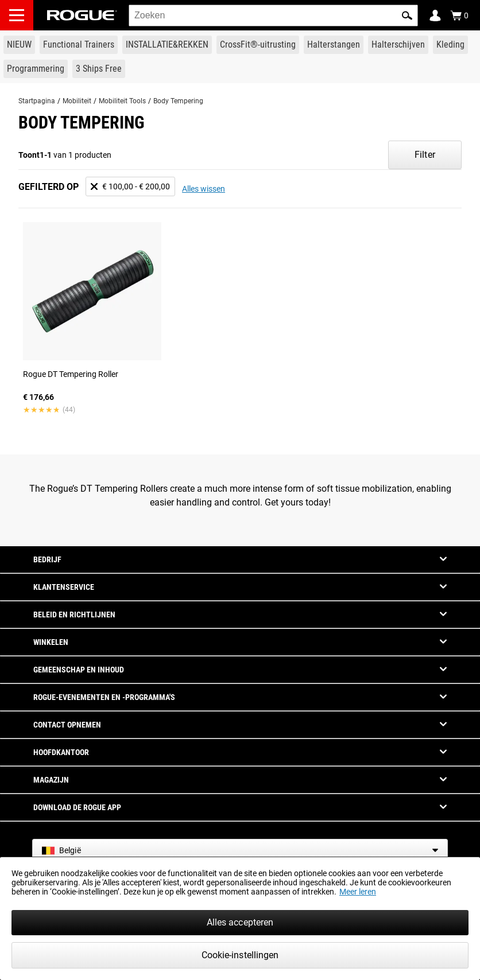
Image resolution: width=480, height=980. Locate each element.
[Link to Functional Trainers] (79, 45)
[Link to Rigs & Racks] (167, 45)
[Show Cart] (459, 15)
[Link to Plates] (398, 45)
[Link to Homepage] (82, 15)
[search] (273, 15)
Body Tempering (178, 101)
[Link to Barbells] (334, 45)
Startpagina (37, 101)
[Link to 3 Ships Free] (99, 69)
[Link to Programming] (36, 69)
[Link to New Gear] (19, 45)
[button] (407, 15)
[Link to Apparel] (450, 45)
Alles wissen (204, 189)
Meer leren (358, 892)
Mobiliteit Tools (122, 101)
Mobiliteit (77, 101)
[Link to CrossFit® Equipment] (258, 45)
